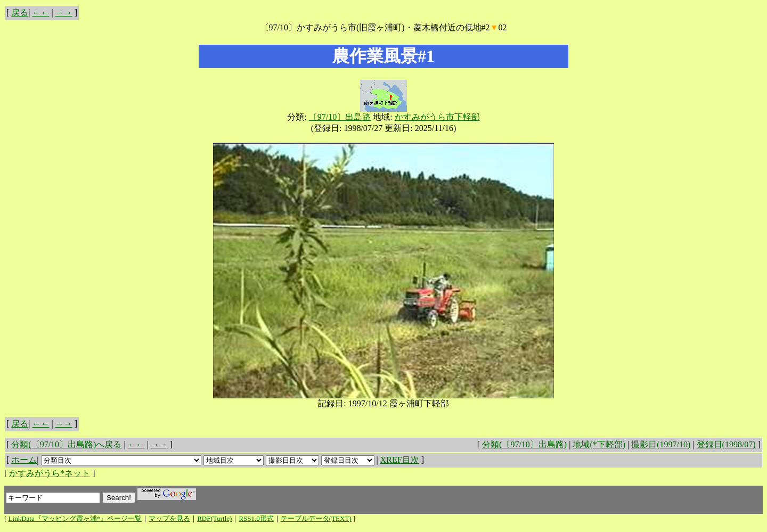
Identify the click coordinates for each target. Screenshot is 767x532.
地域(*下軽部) (599, 444)
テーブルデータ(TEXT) (316, 518)
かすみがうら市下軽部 (437, 117)
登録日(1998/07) (726, 444)
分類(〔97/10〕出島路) (524, 444)
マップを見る (169, 518)
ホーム (24, 460)
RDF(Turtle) (214, 518)
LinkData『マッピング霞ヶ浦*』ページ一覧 (75, 518)
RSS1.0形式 (256, 518)
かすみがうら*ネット (50, 473)
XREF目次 (400, 460)
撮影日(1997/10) (661, 444)
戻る (20, 13)
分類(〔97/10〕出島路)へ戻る (66, 444)
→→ (64, 13)
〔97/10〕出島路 (340, 117)
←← (41, 13)
